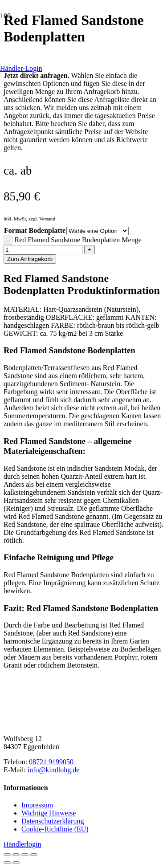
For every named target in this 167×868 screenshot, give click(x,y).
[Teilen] (25, 855)
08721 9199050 (51, 762)
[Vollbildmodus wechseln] (16, 855)
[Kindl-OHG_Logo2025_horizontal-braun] (70, 723)
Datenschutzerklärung (53, 821)
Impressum (37, 805)
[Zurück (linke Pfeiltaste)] (7, 863)
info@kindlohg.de (54, 770)
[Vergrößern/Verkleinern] (7, 855)
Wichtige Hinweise (49, 813)
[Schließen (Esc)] (34, 855)
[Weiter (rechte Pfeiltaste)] (16, 863)
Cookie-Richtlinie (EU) (55, 829)
